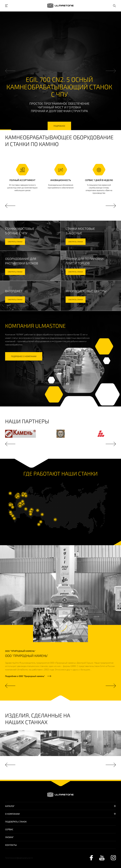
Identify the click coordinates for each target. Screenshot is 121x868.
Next (111, 71)
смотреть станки (15, 242)
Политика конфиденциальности (19, 858)
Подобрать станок (16, 822)
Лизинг (9, 837)
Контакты (11, 845)
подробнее (59, 126)
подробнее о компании (24, 356)
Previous (10, 71)
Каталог (10, 806)
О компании (12, 814)
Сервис (9, 829)
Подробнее (25, 676)
